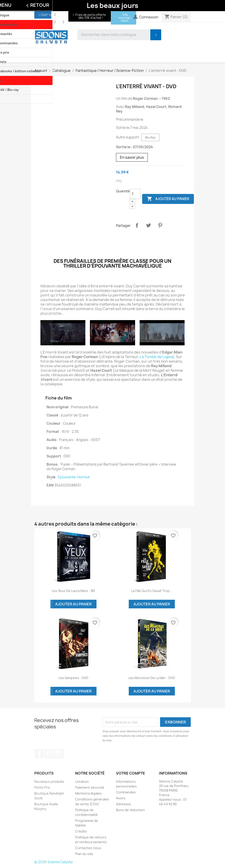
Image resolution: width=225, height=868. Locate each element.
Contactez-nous (88, 848)
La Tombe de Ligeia (156, 357)
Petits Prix (42, 787)
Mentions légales (88, 793)
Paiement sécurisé (90, 787)
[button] (46, 15)
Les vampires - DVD (73, 678)
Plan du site (84, 854)
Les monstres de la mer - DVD (152, 678)
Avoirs (121, 798)
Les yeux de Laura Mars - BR (73, 591)
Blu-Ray (150, 137)
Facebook (39, 754)
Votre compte (131, 773)
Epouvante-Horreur (74, 477)
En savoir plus (132, 157)
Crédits (81, 831)
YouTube (49, 754)
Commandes (126, 792)
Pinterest (160, 225)
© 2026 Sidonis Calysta (53, 862)
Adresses (124, 804)
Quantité (123, 191)
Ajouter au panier (168, 199)
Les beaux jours (112, 5)
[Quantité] (135, 194)
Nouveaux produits (49, 781)
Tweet (148, 225)
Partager (137, 225)
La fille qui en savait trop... (152, 591)
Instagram (59, 754)
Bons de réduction (130, 810)
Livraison (82, 781)
